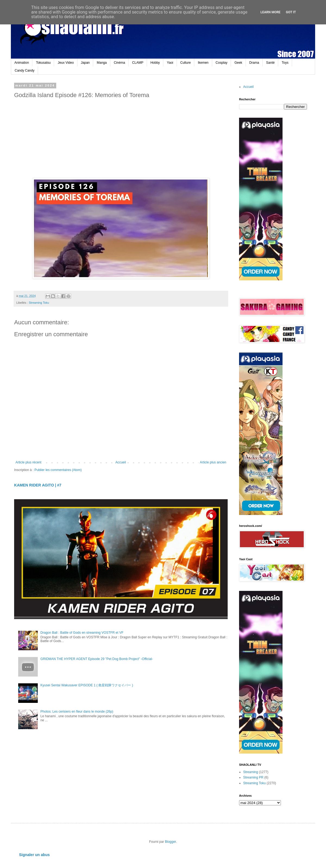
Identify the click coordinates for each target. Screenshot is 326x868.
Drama (254, 63)
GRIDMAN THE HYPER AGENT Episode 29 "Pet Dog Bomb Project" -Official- (97, 659)
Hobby (155, 63)
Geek (238, 63)
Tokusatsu (43, 63)
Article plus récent (28, 462)
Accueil (121, 462)
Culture (186, 63)
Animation (22, 63)
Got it (291, 12)
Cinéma (119, 63)
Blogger (170, 842)
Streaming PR (253, 777)
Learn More (271, 12)
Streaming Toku (39, 303)
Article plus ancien (213, 462)
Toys (285, 63)
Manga (102, 63)
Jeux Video (66, 63)
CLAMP (138, 63)
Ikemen (203, 63)
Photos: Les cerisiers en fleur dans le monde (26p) (77, 712)
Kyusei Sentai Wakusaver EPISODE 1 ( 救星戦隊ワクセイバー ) (87, 685)
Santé (270, 63)
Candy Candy (25, 71)
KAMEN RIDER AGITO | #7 (38, 485)
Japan (85, 63)
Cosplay (222, 63)
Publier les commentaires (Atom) (58, 470)
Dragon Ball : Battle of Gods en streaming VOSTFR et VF (82, 633)
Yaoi (170, 63)
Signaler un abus (34, 855)
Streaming (251, 772)
